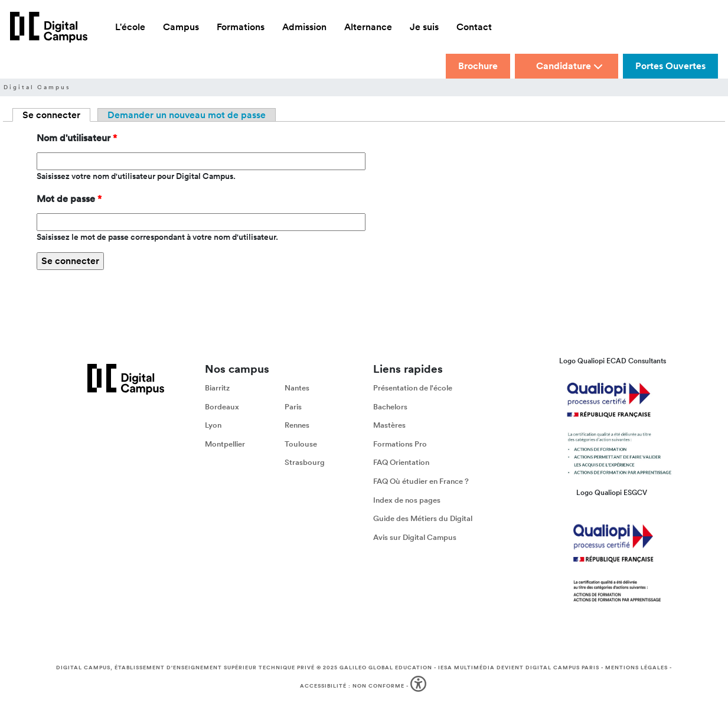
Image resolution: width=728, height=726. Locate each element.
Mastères (389, 425)
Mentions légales (636, 668)
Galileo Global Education (386, 668)
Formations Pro (400, 444)
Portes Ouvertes (670, 66)
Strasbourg (305, 462)
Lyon (213, 425)
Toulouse (301, 444)
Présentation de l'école (413, 388)
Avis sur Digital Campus (415, 537)
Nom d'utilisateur (77, 138)
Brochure (478, 66)
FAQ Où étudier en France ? (421, 481)
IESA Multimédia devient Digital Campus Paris (519, 668)
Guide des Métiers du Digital (423, 518)
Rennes (297, 425)
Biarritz (217, 388)
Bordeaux (222, 407)
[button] (420, 686)
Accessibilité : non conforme (352, 686)
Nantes (297, 388)
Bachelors (390, 407)
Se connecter (56, 115)
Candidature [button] (569, 66)
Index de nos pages (407, 499)
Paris (293, 407)
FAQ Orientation (401, 462)
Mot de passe (69, 199)
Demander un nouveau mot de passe (187, 115)
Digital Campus (37, 87)
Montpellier (225, 444)
